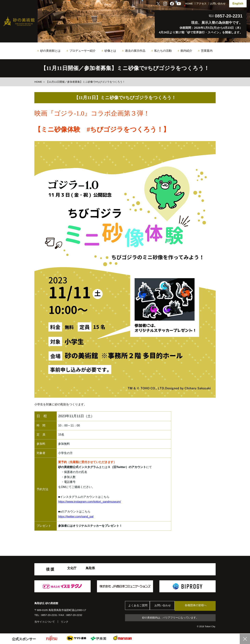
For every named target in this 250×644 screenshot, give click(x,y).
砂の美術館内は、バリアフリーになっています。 (170, 618)
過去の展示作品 (135, 51)
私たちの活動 (163, 51)
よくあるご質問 (139, 606)
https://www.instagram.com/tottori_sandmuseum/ (90, 502)
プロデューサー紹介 (83, 51)
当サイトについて (45, 622)
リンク (65, 622)
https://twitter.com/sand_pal (76, 517)
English (238, 4)
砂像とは (110, 51)
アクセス (201, 4)
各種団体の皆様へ (199, 606)
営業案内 (207, 51)
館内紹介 (186, 51)
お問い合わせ (218, 4)
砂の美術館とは (50, 51)
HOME (189, 4)
